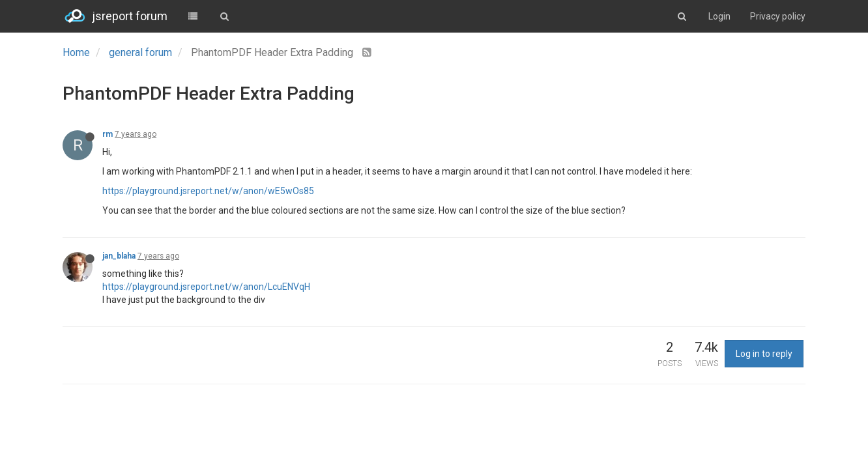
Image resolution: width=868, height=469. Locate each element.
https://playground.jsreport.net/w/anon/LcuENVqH (206, 287)
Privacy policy (778, 16)
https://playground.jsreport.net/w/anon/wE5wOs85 (208, 191)
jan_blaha (119, 256)
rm (108, 134)
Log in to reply (764, 354)
